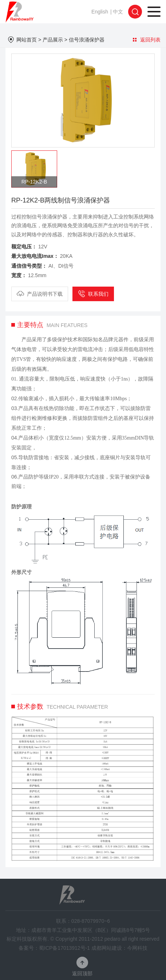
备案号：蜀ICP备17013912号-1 (54, 948)
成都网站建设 (107, 948)
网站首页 (27, 40)
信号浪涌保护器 (87, 40)
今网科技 (137, 948)
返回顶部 (82, 973)
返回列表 (147, 40)
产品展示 (53, 40)
